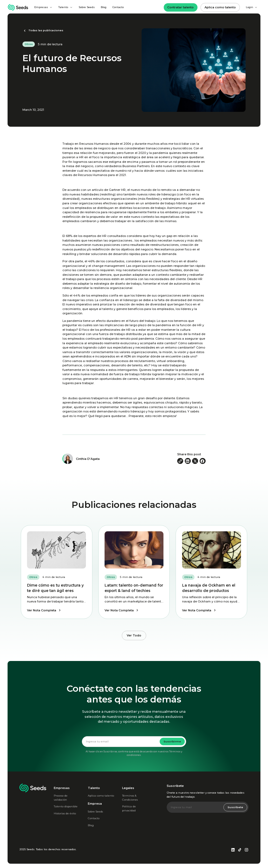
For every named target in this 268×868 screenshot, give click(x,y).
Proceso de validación (61, 798)
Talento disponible (66, 806)
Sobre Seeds (87, 7)
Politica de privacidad (129, 808)
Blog (104, 7)
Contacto (118, 7)
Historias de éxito (65, 813)
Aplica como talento (101, 796)
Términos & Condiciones (130, 798)
